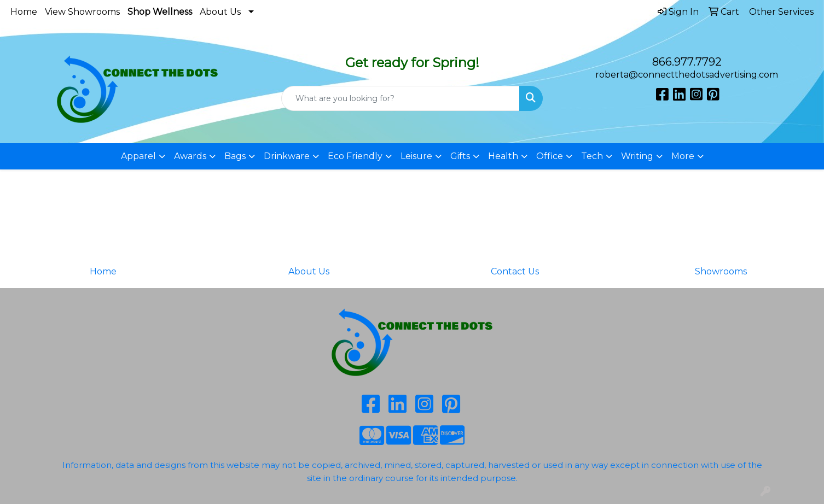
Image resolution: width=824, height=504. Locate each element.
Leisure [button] (416, 156)
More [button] (683, 156)
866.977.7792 (687, 62)
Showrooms (721, 271)
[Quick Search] (401, 98)
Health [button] (503, 156)
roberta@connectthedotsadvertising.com (687, 75)
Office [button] (550, 156)
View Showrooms (82, 12)
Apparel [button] (138, 156)
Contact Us (515, 271)
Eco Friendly (355, 156)
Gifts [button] (460, 156)
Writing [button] (637, 156)
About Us (220, 12)
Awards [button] (190, 156)
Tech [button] (592, 156)
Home (24, 12)
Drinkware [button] (287, 156)
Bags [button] (235, 156)
